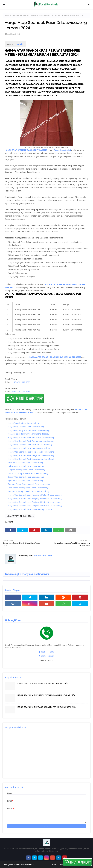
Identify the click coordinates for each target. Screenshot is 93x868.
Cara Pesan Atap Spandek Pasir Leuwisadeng (28, 488)
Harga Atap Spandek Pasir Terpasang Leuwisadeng (31, 452)
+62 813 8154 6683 (21, 391)
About (62, 864)
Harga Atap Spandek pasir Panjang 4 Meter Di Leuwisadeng (35, 502)
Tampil (18, 44)
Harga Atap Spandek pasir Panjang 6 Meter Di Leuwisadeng (35, 495)
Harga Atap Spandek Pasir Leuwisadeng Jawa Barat (31, 459)
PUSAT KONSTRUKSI (26, 864)
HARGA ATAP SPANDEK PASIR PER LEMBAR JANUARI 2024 (42, 683)
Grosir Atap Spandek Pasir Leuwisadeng (26, 477)
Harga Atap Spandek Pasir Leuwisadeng (26, 427)
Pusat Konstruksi (13, 34)
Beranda (8, 15)
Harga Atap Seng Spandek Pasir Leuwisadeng (28, 430)
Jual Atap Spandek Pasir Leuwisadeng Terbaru (29, 434)
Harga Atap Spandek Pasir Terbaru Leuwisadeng (30, 445)
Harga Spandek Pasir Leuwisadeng (24, 423)
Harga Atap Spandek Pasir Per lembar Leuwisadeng (31, 441)
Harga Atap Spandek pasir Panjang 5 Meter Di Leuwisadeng (35, 498)
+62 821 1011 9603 (21, 382)
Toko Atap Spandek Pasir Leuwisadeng (25, 462)
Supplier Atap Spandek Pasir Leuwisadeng (27, 470)
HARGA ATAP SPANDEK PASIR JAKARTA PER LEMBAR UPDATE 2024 (47, 707)
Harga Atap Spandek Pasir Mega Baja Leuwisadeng (31, 455)
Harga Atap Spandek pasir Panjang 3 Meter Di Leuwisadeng (35, 506)
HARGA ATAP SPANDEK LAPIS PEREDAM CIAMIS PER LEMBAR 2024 (46, 695)
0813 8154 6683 (47, 656)
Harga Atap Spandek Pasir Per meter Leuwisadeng (31, 437)
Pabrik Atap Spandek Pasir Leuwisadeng (26, 466)
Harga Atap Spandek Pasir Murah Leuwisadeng (29, 448)
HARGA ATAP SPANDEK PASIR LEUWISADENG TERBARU (55, 357)
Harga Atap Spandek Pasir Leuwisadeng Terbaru (30, 509)
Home (54, 864)
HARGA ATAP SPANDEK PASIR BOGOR (26, 15)
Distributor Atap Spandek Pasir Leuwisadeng (28, 473)
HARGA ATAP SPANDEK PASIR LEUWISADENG (26, 150)
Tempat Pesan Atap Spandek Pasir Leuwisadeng (30, 484)
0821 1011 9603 (47, 652)
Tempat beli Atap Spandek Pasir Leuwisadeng (29, 491)
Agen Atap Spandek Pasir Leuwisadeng (25, 480)
